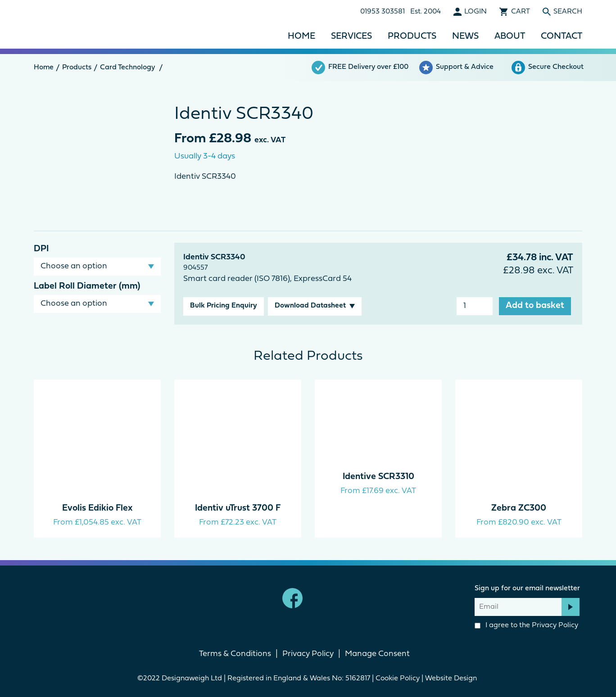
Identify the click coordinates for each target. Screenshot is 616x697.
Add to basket (535, 306)
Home (301, 36)
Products (412, 36)
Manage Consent (377, 654)
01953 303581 (383, 12)
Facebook (292, 598)
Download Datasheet (310, 306)
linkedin (324, 598)
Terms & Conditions (235, 654)
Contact (562, 36)
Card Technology (127, 68)
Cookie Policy (398, 679)
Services (351, 36)
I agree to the (526, 625)
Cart (521, 12)
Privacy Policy (555, 625)
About (510, 36)
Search (568, 12)
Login (476, 12)
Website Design (452, 679)
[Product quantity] (475, 306)
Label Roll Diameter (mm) (87, 286)
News (465, 36)
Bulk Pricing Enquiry (224, 306)
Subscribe (571, 607)
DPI (41, 249)
